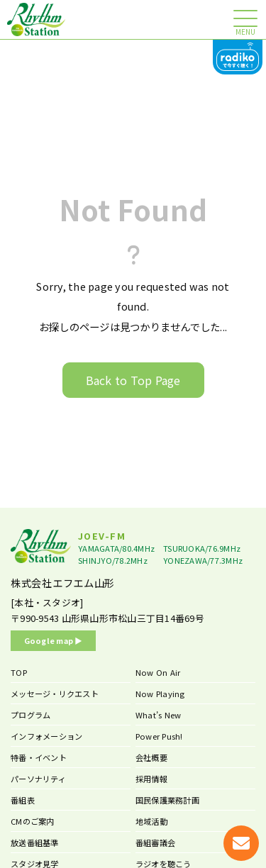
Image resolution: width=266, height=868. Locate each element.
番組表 (23, 800)
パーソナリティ (38, 779)
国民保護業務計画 (167, 800)
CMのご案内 (33, 821)
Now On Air (158, 672)
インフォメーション (46, 736)
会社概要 (151, 757)
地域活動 (151, 821)
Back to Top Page (133, 380)
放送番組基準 (35, 842)
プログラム (31, 715)
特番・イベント (39, 757)
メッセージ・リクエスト (55, 694)
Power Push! (159, 736)
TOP (19, 672)
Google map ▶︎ (54, 640)
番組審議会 (155, 842)
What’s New (159, 715)
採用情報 (151, 779)
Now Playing (160, 694)
